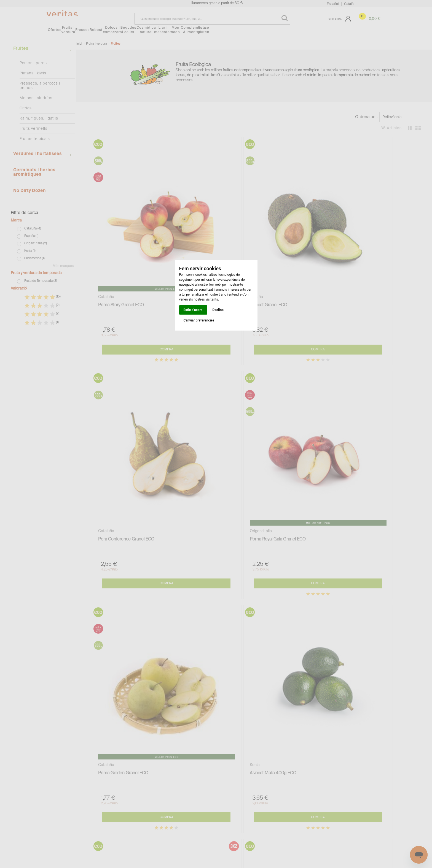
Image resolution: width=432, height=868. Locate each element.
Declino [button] (218, 310)
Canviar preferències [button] (199, 320)
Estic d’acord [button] (193, 310)
